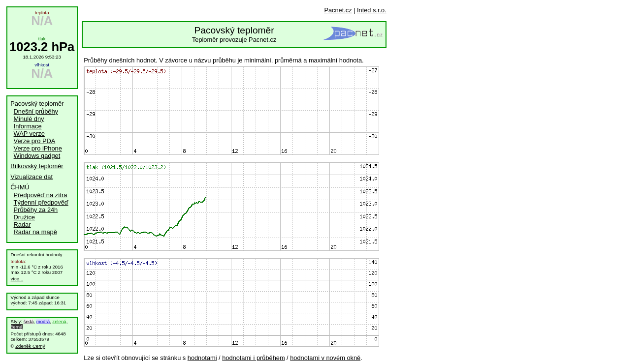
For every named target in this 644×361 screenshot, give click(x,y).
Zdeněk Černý (30, 346)
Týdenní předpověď (41, 202)
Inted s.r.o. (372, 10)
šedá (29, 321)
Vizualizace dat (32, 177)
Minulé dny (29, 119)
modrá (43, 321)
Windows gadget (37, 156)
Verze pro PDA (35, 141)
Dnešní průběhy (36, 111)
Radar (22, 225)
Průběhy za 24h (36, 210)
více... (17, 279)
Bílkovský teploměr (37, 166)
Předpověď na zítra (41, 195)
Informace (28, 126)
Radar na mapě (35, 232)
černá (17, 327)
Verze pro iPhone (38, 148)
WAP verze (29, 134)
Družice (24, 217)
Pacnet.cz (338, 10)
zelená (59, 321)
